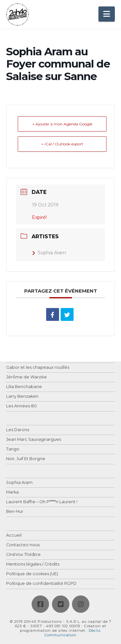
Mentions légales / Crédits (33, 564)
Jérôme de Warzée (26, 377)
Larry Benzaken (22, 397)
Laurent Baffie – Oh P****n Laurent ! (42, 502)
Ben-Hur (15, 512)
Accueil (14, 535)
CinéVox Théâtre (23, 555)
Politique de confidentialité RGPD (41, 584)
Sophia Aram (49, 253)
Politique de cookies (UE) (32, 574)
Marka (12, 492)
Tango (13, 449)
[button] (107, 14)
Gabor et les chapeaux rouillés (38, 368)
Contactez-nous (23, 545)
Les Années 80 (21, 406)
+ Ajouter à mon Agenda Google (62, 124)
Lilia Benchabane (24, 387)
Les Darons (18, 430)
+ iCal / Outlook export (62, 144)
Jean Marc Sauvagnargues (34, 440)
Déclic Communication (73, 633)
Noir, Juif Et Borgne (26, 459)
